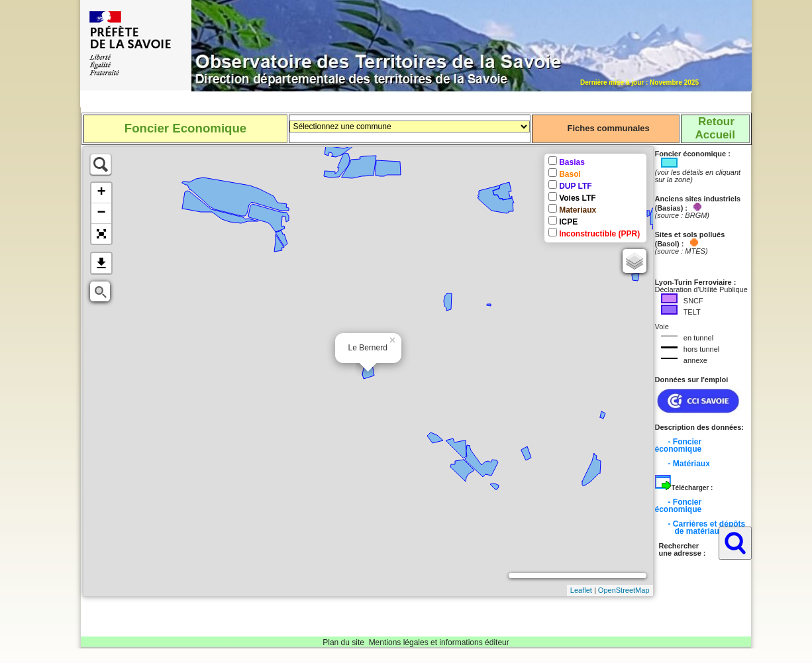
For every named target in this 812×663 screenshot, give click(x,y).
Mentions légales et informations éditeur (439, 642)
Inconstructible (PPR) (599, 234)
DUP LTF (576, 186)
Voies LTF (578, 198)
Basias (572, 162)
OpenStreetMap (624, 590)
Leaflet (581, 590)
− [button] (101, 213)
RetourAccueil (715, 128)
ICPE (568, 222)
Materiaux (578, 210)
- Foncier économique (679, 445)
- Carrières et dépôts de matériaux (700, 528)
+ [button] (101, 193)
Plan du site (343, 642)
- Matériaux (689, 464)
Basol (570, 174)
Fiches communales (608, 128)
